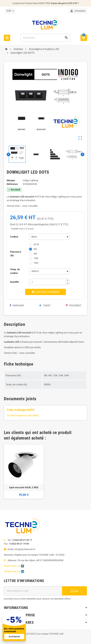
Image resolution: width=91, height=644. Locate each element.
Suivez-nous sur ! (15, 566)
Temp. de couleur (15, 271)
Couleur (14, 237)
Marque (11, 180)
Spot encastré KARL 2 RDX (24, 487)
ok (75, 591)
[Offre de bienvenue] (41, 627)
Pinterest (74, 305)
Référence (12, 184)
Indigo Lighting (30, 180)
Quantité (14, 282)
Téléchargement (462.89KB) (23, 415)
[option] (24, 472)
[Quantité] (48, 282)
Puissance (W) (16, 254)
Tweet (45, 305)
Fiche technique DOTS (21, 410)
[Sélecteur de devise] (10, 11)
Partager (17, 305)
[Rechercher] (45, 38)
